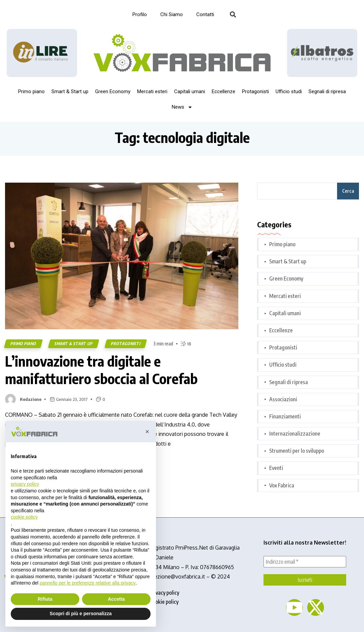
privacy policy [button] (25, 484)
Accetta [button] (116, 599)
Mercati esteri (152, 91)
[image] (322, 53)
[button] (233, 15)
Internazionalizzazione (295, 434)
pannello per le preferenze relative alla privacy (88, 583)
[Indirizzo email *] (305, 562)
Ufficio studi (289, 91)
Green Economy (113, 91)
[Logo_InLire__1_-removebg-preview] (42, 53)
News (182, 107)
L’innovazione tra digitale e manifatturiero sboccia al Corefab (101, 370)
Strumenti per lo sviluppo (297, 451)
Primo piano (31, 91)
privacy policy (164, 593)
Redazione (31, 399)
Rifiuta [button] (45, 599)
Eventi (276, 468)
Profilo (140, 14)
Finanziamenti (285, 416)
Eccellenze (224, 91)
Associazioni (283, 399)
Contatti (205, 14)
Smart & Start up (70, 91)
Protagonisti (255, 91)
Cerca (348, 191)
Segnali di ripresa (327, 91)
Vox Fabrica (282, 485)
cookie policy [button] (24, 517)
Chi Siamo (172, 14)
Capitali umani (190, 91)
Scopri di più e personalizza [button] (81, 614)
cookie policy (164, 602)
